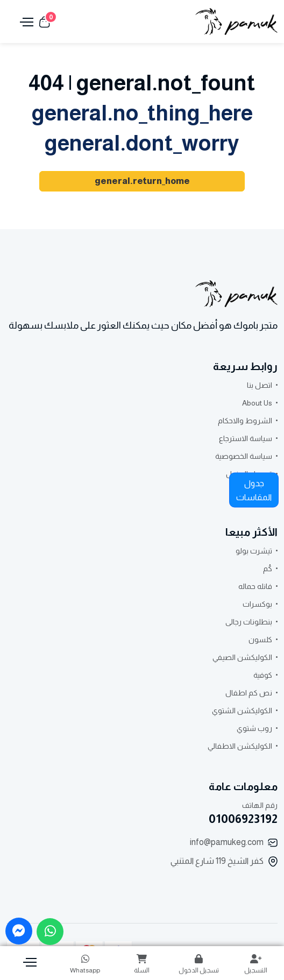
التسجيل (255, 964)
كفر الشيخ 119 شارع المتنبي (217, 861)
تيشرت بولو (254, 551)
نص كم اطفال (249, 693)
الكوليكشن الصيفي (242, 657)
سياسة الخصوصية (244, 456)
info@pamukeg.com (227, 842)
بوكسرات (257, 604)
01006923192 (243, 819)
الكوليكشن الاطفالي (240, 746)
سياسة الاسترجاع (246, 438)
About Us (257, 403)
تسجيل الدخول (199, 964)
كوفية (263, 675)
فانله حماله (255, 586)
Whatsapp (86, 964)
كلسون (260, 640)
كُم (268, 569)
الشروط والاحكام (245, 421)
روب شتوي (254, 728)
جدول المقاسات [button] (254, 490)
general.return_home (142, 181)
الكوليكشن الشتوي (242, 711)
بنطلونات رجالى (249, 622)
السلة (142, 964)
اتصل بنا (260, 385)
